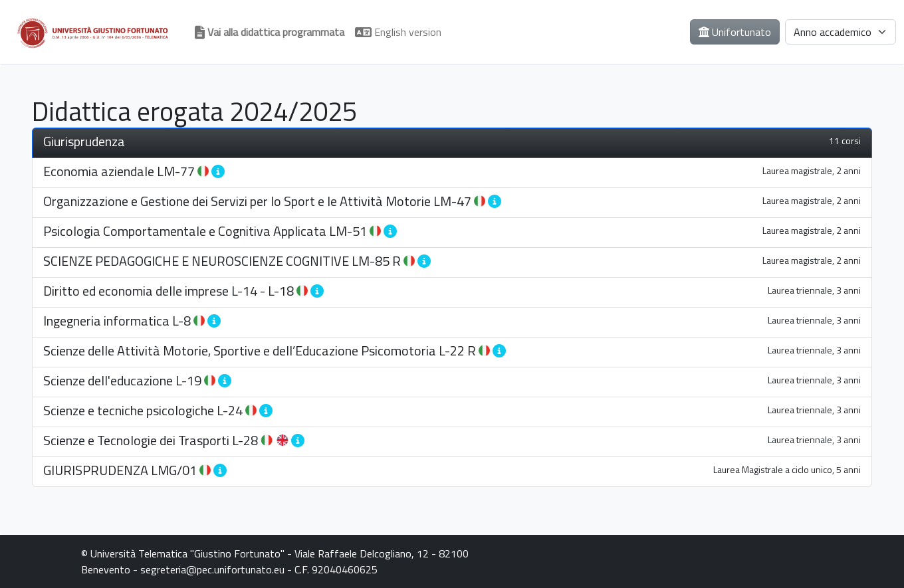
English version (398, 32)
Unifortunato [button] (735, 32)
